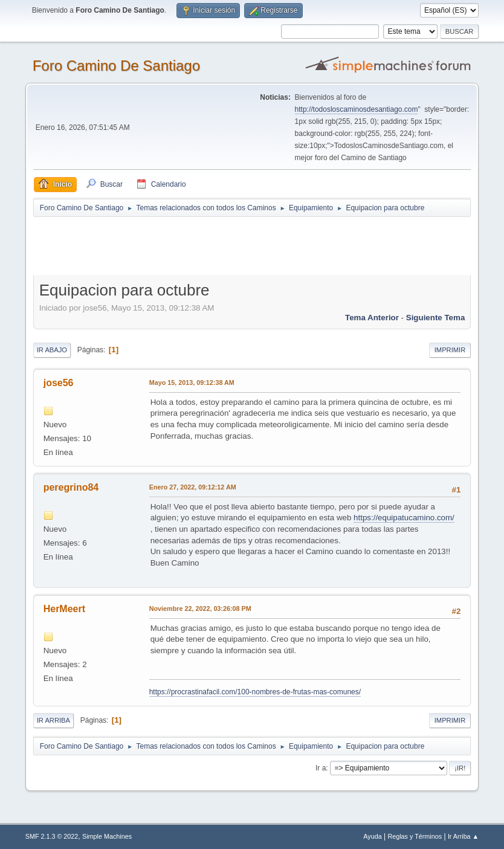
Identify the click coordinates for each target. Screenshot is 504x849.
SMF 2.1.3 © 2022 (52, 836)
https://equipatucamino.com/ (404, 518)
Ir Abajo (52, 350)
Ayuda (372, 836)
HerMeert (64, 609)
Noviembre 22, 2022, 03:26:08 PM (200, 609)
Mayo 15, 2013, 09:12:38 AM (192, 383)
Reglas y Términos (415, 836)
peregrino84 (71, 487)
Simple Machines (107, 836)
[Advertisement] (246, 245)
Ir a (321, 768)
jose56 (59, 383)
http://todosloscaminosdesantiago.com (357, 109)
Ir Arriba (53, 720)
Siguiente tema (436, 318)
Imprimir (450, 350)
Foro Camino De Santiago (116, 66)
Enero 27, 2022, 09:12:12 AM (193, 487)
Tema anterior (372, 318)
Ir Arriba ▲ (463, 836)
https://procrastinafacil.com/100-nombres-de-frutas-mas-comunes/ (255, 692)
